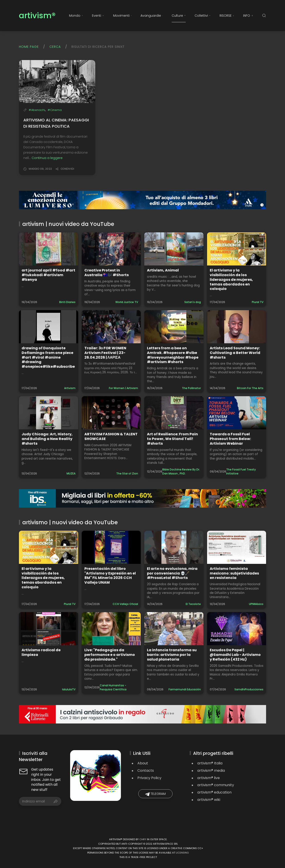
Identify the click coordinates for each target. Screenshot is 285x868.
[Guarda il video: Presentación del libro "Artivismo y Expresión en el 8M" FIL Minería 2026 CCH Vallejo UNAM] (111, 547)
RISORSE (227, 16)
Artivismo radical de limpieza (41, 652)
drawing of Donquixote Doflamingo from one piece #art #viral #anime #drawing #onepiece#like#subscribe (48, 357)
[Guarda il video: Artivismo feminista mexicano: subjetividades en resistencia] (237, 547)
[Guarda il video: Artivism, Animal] (174, 249)
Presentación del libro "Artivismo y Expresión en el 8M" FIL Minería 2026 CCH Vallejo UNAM (110, 576)
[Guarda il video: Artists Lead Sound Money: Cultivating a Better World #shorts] (237, 327)
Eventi (98, 16)
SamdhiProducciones (249, 689)
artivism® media (211, 771)
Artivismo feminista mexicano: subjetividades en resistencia (234, 573)
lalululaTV (69, 689)
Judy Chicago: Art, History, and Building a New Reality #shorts (47, 439)
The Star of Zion (127, 473)
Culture (179, 16)
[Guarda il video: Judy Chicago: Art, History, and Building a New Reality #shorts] (49, 413)
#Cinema (55, 110)
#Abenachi (37, 110)
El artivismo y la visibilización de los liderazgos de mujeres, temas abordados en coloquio (231, 279)
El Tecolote (193, 604)
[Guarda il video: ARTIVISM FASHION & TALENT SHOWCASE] (111, 413)
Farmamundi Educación (185, 689)
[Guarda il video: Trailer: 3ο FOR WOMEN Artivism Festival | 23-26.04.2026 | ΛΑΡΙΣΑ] (111, 327)
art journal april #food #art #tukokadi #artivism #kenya (48, 275)
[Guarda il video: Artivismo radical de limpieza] (49, 629)
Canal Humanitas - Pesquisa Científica (113, 687)
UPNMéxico (256, 604)
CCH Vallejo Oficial (125, 604)
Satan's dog (193, 302)
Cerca (55, 47)
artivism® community (216, 785)
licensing (182, 853)
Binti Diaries (67, 302)
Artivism (70, 388)
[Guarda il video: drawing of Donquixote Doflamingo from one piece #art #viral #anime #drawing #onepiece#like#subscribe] (49, 327)
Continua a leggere (47, 158)
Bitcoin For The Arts (250, 388)
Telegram (155, 794)
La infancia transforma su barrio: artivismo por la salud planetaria (172, 655)
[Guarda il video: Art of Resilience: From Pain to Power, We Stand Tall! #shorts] (174, 413)
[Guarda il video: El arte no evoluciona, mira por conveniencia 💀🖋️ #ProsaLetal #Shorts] (174, 547)
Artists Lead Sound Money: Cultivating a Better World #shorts (235, 353)
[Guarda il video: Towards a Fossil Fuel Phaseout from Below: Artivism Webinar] (237, 413)
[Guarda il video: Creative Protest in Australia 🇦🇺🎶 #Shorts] (111, 249)
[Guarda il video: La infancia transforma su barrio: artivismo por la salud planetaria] (174, 629)
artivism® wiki (209, 800)
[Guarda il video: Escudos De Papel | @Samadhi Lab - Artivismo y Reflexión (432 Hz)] (237, 629)
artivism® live (209, 778)
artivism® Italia (210, 763)
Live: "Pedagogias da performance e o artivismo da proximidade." (110, 655)
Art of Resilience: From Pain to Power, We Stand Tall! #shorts (172, 439)
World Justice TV (127, 302)
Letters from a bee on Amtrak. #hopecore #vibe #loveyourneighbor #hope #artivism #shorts (173, 355)
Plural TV (258, 302)
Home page (29, 47)
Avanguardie (152, 16)
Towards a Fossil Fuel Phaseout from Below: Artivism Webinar (230, 439)
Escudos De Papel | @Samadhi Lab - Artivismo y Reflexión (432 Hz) (235, 655)
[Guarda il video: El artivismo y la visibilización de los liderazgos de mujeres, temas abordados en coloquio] (237, 249)
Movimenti (122, 16)
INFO (248, 16)
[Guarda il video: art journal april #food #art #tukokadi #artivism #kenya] (49, 249)
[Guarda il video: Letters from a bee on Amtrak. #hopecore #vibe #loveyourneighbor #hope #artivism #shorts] (174, 327)
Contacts (146, 771)
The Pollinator (191, 388)
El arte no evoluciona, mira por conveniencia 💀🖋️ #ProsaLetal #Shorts (172, 573)
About (143, 763)
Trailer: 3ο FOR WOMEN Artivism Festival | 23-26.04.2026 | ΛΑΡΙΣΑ (105, 353)
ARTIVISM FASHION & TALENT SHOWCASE (111, 436)
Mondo (76, 16)
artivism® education (214, 792)
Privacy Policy (149, 778)
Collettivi (203, 16)
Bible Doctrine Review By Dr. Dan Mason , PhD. (181, 471)
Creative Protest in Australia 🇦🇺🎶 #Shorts (107, 273)
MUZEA (71, 473)
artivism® (37, 16)
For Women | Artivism (123, 388)
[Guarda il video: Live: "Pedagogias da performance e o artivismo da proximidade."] (111, 629)
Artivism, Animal (163, 270)
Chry (143, 839)
